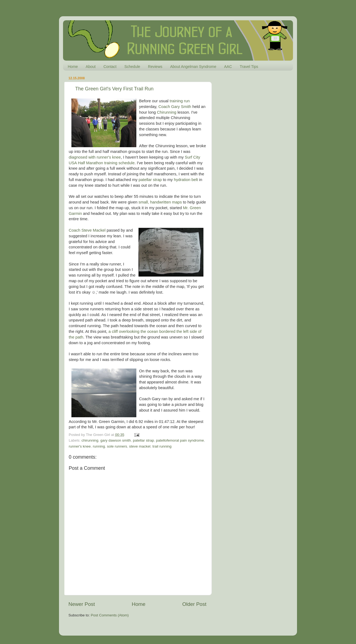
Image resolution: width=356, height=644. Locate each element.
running (99, 446)
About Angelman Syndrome (193, 67)
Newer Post (82, 604)
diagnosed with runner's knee (95, 157)
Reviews (155, 67)
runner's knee (80, 446)
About (91, 67)
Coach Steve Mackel (87, 230)
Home (73, 67)
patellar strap (150, 180)
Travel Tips (249, 67)
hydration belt (186, 180)
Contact (110, 67)
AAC (228, 67)
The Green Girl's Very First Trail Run (114, 89)
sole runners (117, 446)
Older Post (194, 604)
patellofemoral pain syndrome (180, 440)
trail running (162, 446)
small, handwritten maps (160, 202)
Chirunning (167, 112)
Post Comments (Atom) (110, 615)
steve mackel (140, 446)
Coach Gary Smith (175, 107)
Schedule (132, 67)
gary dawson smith (116, 440)
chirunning (90, 440)
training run (180, 101)
